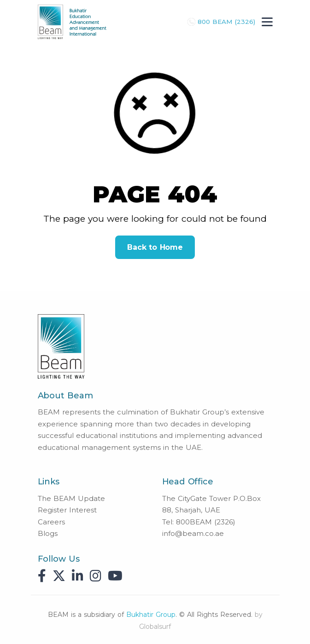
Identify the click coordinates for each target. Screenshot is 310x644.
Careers (51, 522)
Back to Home (155, 247)
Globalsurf (155, 627)
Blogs (48, 533)
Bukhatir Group (151, 615)
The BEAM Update (71, 498)
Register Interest (67, 510)
